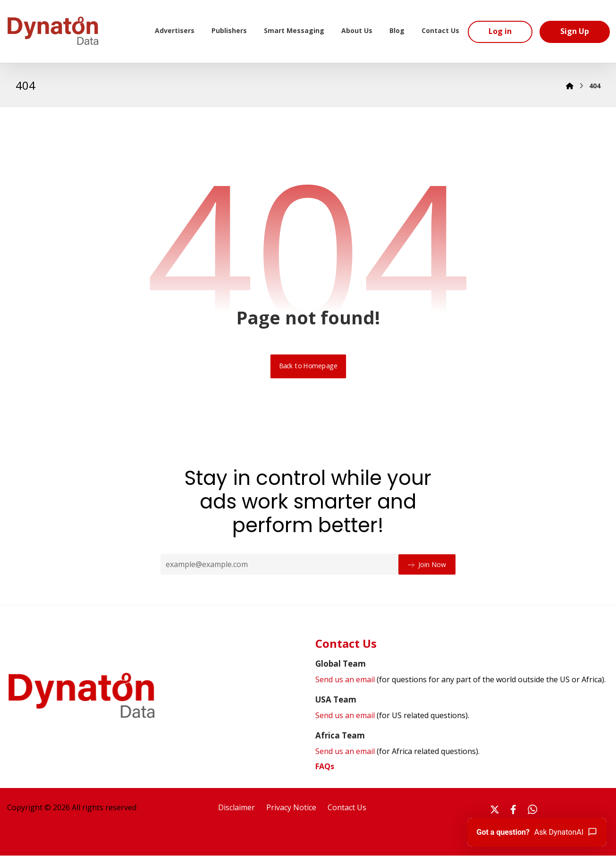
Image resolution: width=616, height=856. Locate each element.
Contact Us (347, 808)
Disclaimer (236, 808)
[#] (495, 810)
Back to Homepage (308, 367)
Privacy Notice (291, 808)
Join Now (427, 564)
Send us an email (460, 680)
